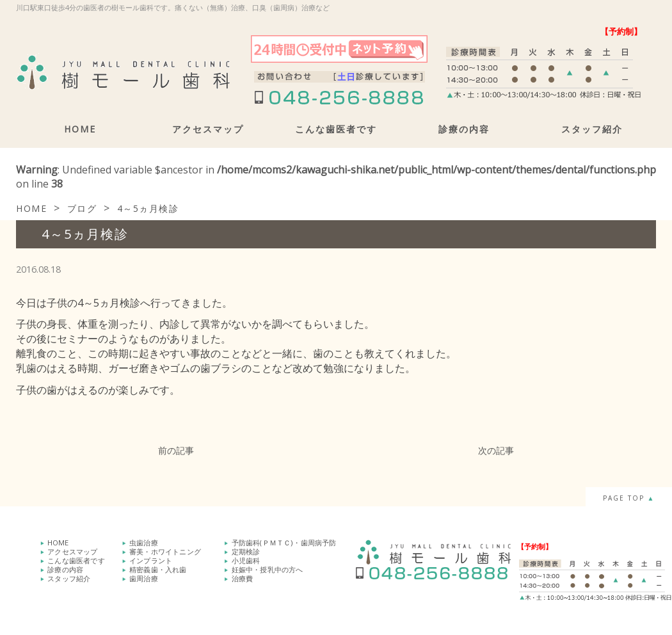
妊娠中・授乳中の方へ (268, 569)
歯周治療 (144, 578)
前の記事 (176, 450)
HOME (80, 129)
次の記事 (496, 450)
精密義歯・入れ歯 (158, 569)
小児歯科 (246, 560)
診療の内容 (464, 129)
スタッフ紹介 (592, 129)
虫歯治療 (144, 543)
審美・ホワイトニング (165, 551)
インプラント (151, 560)
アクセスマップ (208, 129)
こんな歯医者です (336, 129)
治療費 (243, 578)
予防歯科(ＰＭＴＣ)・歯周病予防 (284, 543)
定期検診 (246, 551)
